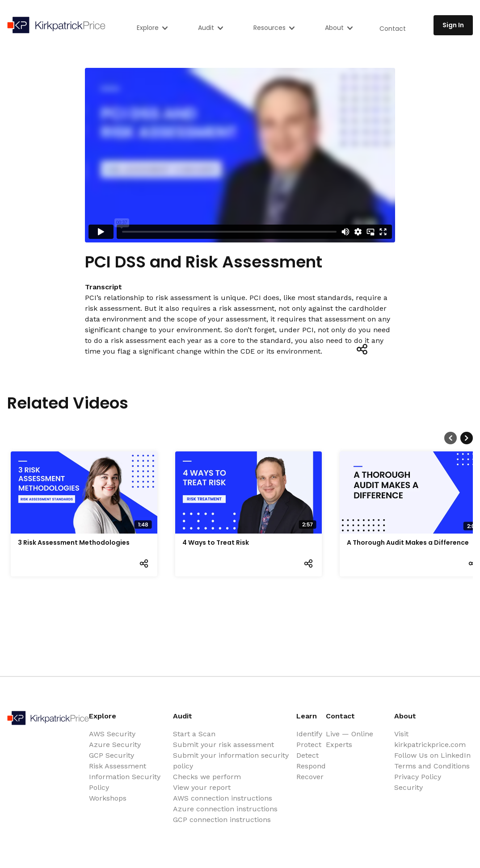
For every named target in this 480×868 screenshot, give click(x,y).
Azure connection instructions (225, 809)
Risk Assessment (118, 766)
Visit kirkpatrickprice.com (430, 739)
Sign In (453, 25)
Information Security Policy (125, 782)
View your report (202, 787)
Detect (307, 755)
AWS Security (112, 734)
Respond (311, 766)
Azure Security (115, 745)
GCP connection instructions (222, 820)
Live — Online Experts (349, 739)
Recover (310, 777)
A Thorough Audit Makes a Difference (408, 542)
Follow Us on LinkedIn (432, 755)
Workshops (108, 798)
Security (408, 787)
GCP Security (112, 755)
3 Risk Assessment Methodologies (74, 542)
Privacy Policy (418, 777)
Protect (309, 745)
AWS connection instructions (223, 798)
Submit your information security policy (231, 761)
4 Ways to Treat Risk (216, 542)
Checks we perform (207, 777)
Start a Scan (194, 734)
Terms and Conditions (432, 766)
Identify (309, 734)
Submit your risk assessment (223, 745)
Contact (393, 29)
